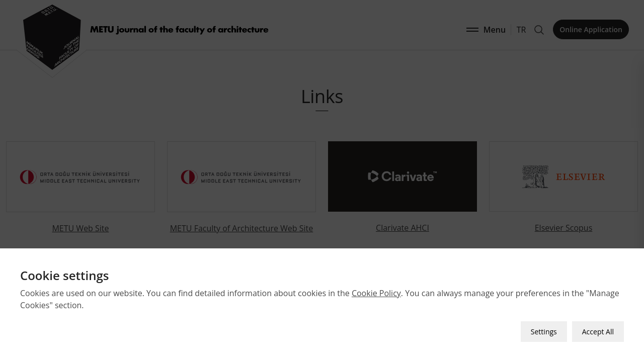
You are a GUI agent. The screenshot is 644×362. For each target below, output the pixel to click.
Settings (544, 332)
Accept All (598, 332)
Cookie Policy (376, 293)
